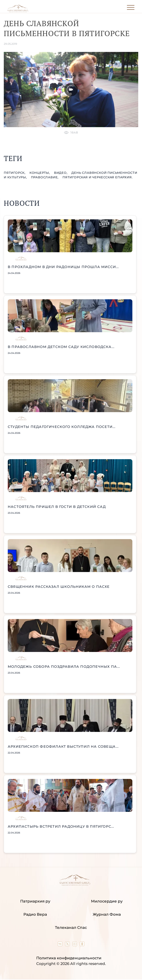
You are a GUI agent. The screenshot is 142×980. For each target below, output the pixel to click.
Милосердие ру (107, 901)
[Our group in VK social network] (61, 945)
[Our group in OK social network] (82, 945)
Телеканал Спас (71, 928)
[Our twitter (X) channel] (68, 945)
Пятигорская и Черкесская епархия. (98, 177)
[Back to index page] (18, 11)
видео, (61, 173)
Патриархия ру (35, 901)
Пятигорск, (15, 173)
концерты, (40, 173)
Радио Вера (35, 914)
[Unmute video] (71, 90)
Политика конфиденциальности (69, 958)
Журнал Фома (107, 914)
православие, (45, 177)
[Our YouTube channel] (75, 945)
